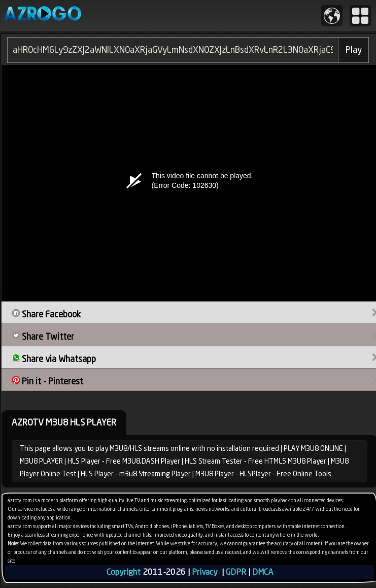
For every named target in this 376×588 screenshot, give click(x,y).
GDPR (236, 572)
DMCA (263, 572)
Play (354, 50)
